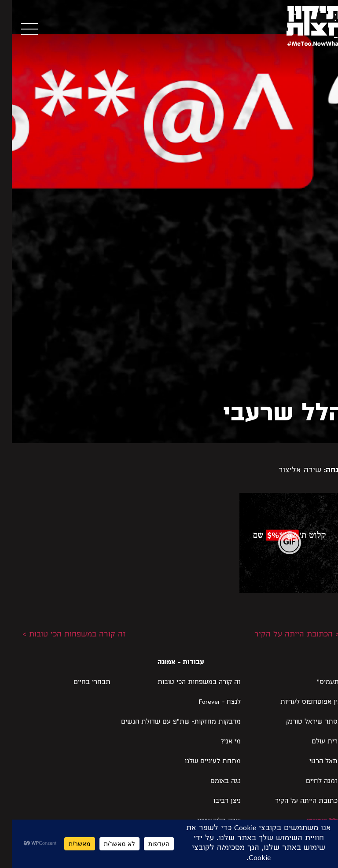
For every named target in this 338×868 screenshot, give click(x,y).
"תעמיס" (317, 683)
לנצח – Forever (208, 702)
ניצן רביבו (215, 802)
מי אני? (219, 742)
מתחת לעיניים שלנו (201, 762)
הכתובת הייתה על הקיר (296, 802)
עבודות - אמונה (169, 663)
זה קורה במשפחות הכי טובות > (62, 635)
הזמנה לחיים (312, 782)
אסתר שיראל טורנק (302, 722)
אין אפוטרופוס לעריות (299, 702)
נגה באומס (214, 782)
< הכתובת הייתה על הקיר (285, 635)
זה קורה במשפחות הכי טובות (187, 683)
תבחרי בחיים (80, 683)
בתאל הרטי (314, 762)
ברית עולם (315, 742)
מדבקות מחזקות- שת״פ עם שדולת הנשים (169, 722)
